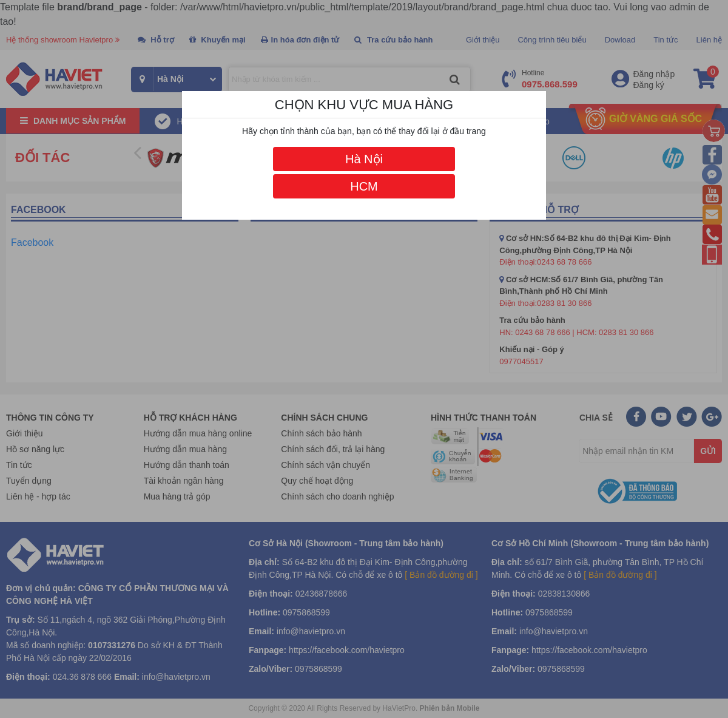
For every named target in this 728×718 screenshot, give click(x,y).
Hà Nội (364, 159)
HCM (364, 186)
